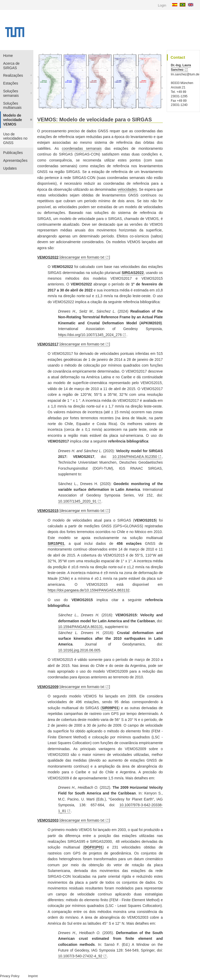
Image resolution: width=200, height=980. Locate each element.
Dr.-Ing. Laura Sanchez (181, 67)
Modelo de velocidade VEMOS (12, 120)
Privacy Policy (10, 976)
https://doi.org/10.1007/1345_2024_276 (90, 335)
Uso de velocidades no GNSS (15, 139)
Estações (11, 83)
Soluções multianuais (12, 106)
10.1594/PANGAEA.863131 (80, 627)
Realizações (13, 75)
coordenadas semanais (82, 148)
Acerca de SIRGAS (11, 66)
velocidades (127, 189)
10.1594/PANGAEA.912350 (135, 457)
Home (8, 56)
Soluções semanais (11, 93)
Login (162, 5)
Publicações (13, 153)
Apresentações (15, 160)
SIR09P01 (110, 708)
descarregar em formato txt (83, 257)
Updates (10, 168)
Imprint (33, 976)
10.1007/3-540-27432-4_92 (80, 956)
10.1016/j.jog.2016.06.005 (79, 650)
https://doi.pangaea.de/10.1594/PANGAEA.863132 (89, 590)
